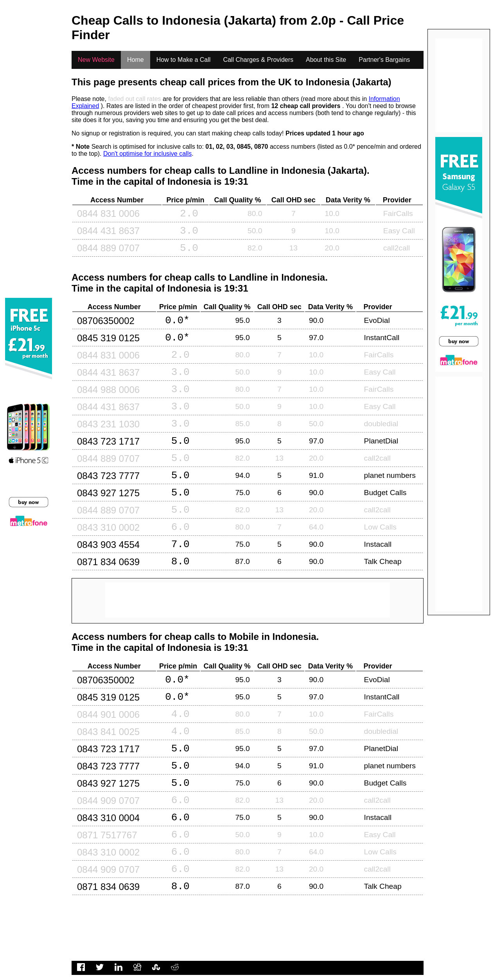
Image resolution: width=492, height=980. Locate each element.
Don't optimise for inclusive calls (147, 154)
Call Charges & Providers (258, 60)
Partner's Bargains (384, 60)
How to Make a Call (184, 60)
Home (136, 60)
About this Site (326, 60)
